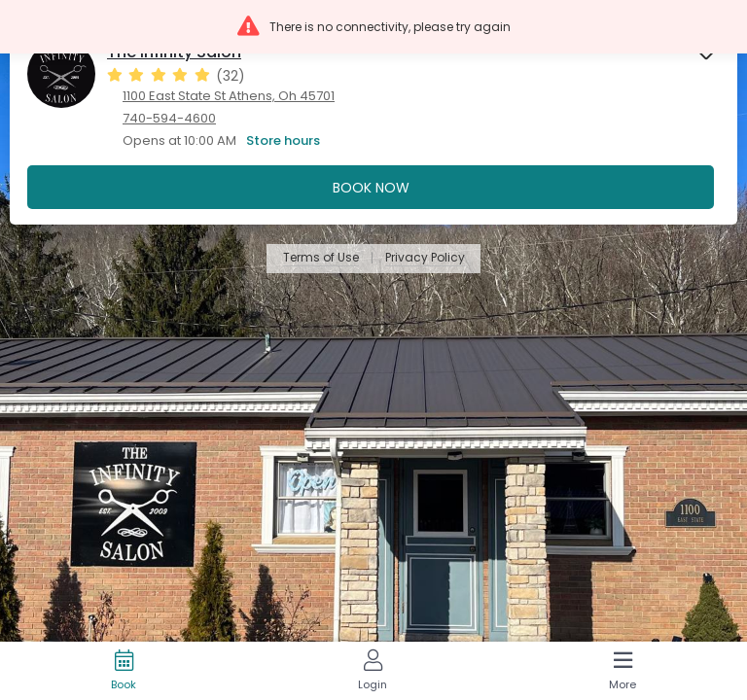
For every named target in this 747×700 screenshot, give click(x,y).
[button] (373, 27)
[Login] (373, 671)
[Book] (124, 671)
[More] (622, 671)
